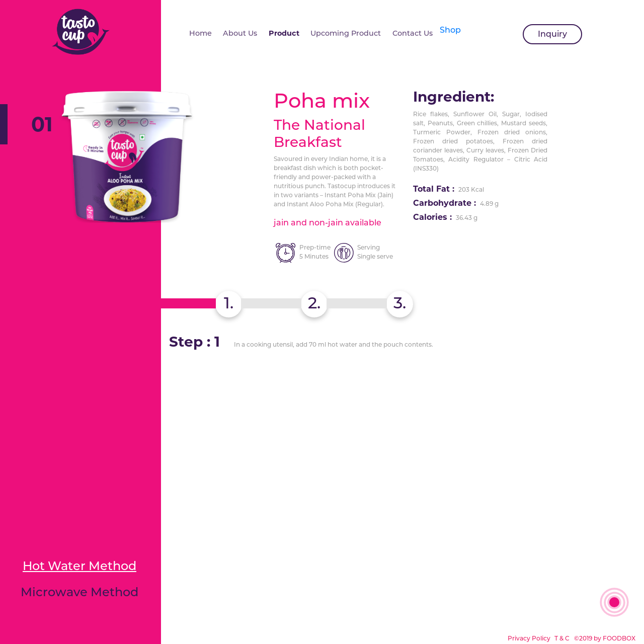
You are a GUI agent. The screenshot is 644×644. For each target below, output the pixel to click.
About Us (240, 33)
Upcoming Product (346, 33)
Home (200, 33)
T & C (562, 638)
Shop (450, 30)
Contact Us (413, 33)
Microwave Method (79, 592)
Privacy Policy (530, 638)
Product (284, 33)
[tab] (400, 304)
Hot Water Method (79, 566)
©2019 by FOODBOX (605, 638)
